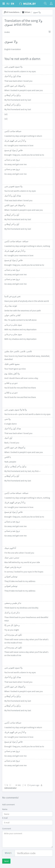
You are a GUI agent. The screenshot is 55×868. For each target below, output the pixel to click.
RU (8, 4)
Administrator (10, 788)
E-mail (5, 818)
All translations (12, 12)
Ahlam (26, 12)
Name (5, 809)
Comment (7, 829)
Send (6, 861)
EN (12, 4)
